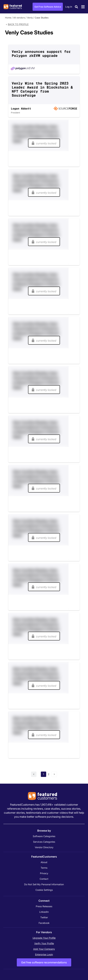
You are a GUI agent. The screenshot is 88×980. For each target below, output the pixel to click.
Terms (44, 868)
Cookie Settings (44, 890)
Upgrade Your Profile (44, 938)
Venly (30, 18)
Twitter (44, 917)
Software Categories (44, 836)
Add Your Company (44, 949)
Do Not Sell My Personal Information (44, 884)
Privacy (44, 873)
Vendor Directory (44, 847)
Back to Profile (18, 24)
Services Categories (44, 842)
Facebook (44, 923)
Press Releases (44, 906)
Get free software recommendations (44, 962)
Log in (69, 7)
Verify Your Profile (44, 943)
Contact (44, 879)
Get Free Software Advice (48, 7)
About (44, 862)
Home (8, 18)
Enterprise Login (44, 954)
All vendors (19, 18)
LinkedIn (44, 912)
